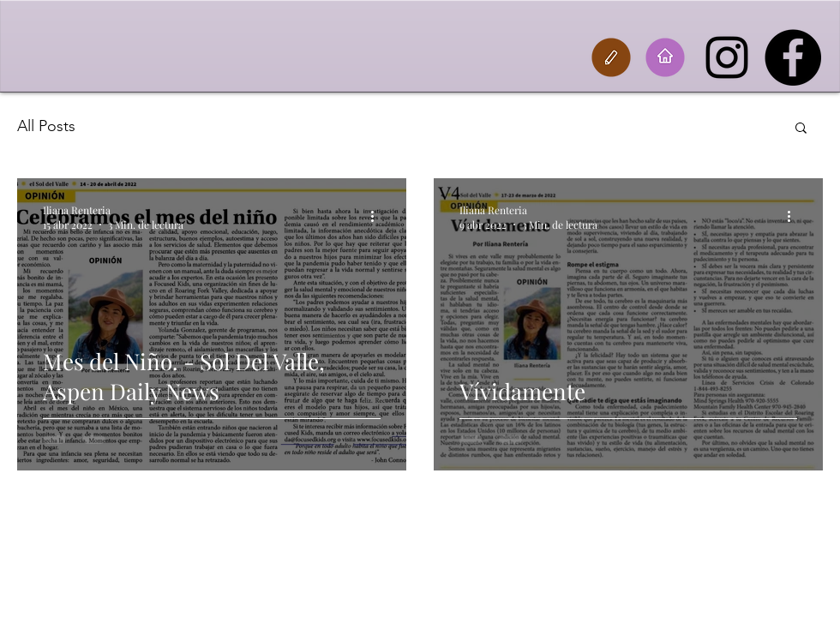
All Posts (46, 126)
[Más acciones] (378, 217)
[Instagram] (727, 57)
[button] (801, 129)
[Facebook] (793, 57)
